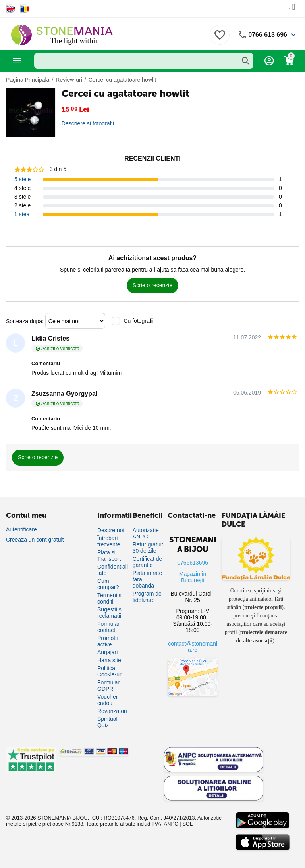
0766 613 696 (268, 35)
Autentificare (21, 529)
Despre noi (111, 530)
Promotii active (107, 641)
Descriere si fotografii (88, 123)
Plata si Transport (109, 556)
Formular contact (108, 627)
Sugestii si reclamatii (110, 613)
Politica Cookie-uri (110, 671)
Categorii (17, 61)
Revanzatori (112, 711)
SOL (187, 824)
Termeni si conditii (110, 598)
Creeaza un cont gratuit (35, 540)
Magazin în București (193, 577)
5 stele (22, 179)
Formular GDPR (108, 686)
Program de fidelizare (147, 597)
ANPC (171, 824)
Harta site (109, 660)
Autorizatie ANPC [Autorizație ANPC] (146, 533)
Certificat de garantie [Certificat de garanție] (148, 562)
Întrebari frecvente (109, 541)
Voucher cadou (107, 700)
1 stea (22, 214)
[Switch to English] (11, 9)
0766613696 (193, 563)
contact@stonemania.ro (193, 647)
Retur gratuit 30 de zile (148, 548)
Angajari (107, 652)
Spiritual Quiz (107, 722)
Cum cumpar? (108, 584)
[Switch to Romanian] (25, 9)
